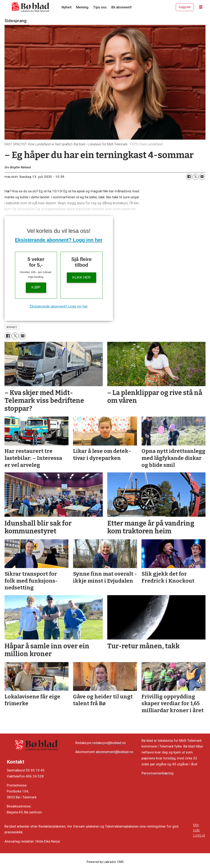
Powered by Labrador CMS (105, 862)
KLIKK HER (82, 277)
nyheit (12, 327)
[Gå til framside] (31, 7)
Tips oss (100, 7)
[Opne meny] (201, 7)
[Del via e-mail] (202, 177)
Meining (82, 7)
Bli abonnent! (122, 7)
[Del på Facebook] (189, 177)
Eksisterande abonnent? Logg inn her (59, 240)
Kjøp (36, 287)
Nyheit (67, 7)
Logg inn (185, 7)
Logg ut (199, 835)
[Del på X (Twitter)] (195, 177)
